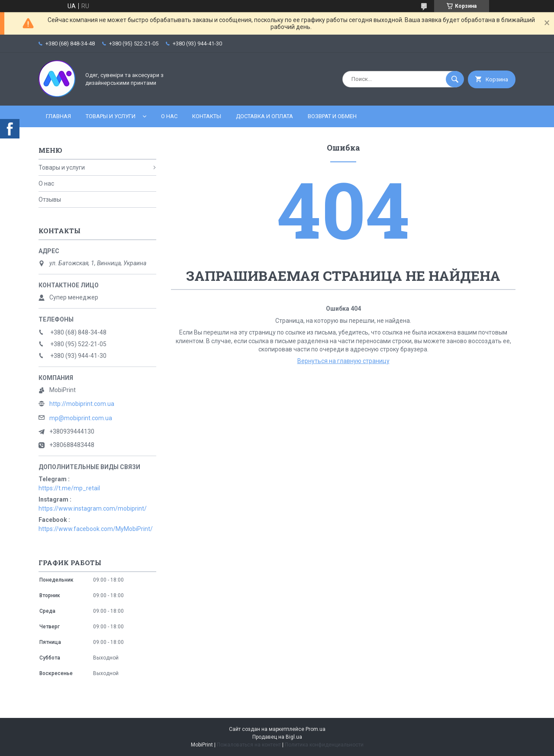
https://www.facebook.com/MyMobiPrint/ (96, 529)
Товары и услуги (111, 116)
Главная (58, 116)
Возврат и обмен (332, 116)
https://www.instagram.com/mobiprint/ (93, 508)
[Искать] (455, 79)
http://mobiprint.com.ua (82, 404)
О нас (169, 116)
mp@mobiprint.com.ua (81, 418)
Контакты (207, 116)
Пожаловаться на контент (249, 745)
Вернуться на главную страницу (343, 361)
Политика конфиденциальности (324, 745)
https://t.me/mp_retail (69, 488)
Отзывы (50, 199)
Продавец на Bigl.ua (277, 737)
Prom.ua (316, 729)
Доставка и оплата (264, 116)
